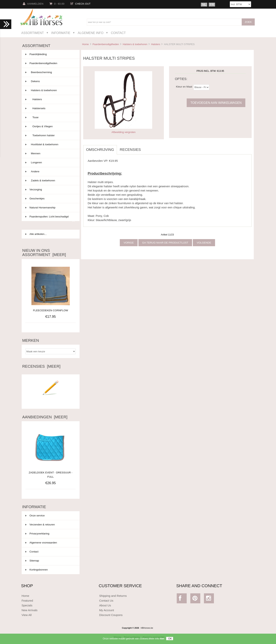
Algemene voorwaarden (41, 543)
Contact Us (106, 601)
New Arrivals (29, 610)
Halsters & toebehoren (135, 44)
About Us (105, 605)
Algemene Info (90, 33)
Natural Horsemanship (50, 208)
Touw (50, 117)
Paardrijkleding (50, 54)
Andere (50, 172)
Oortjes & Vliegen (50, 126)
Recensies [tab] (130, 150)
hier (162, 639)
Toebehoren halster (50, 135)
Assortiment (33, 33)
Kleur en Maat (184, 86)
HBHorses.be (147, 628)
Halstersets (50, 108)
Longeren (50, 163)
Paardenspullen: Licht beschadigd (50, 218)
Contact (118, 33)
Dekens (50, 81)
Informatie (61, 33)
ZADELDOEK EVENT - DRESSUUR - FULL (51, 473)
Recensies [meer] (41, 366)
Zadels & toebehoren (50, 181)
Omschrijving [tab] (100, 150)
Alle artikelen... (36, 234)
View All (26, 615)
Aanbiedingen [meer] (45, 417)
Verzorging (50, 190)
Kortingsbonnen (37, 570)
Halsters (156, 44)
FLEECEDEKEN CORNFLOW (51, 310)
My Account (106, 610)
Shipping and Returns (113, 596)
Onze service (35, 516)
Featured (27, 601)
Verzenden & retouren (40, 525)
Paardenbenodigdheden (106, 44)
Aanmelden (33, 4)
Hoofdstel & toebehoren (50, 144)
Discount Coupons (111, 615)
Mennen (50, 154)
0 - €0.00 (57, 4)
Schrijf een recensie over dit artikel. (51, 401)
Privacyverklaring (37, 534)
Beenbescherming (50, 72)
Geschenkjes (50, 199)
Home (85, 44)
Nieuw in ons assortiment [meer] (44, 253)
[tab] (147, 148)
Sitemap (32, 561)
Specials (27, 605)
